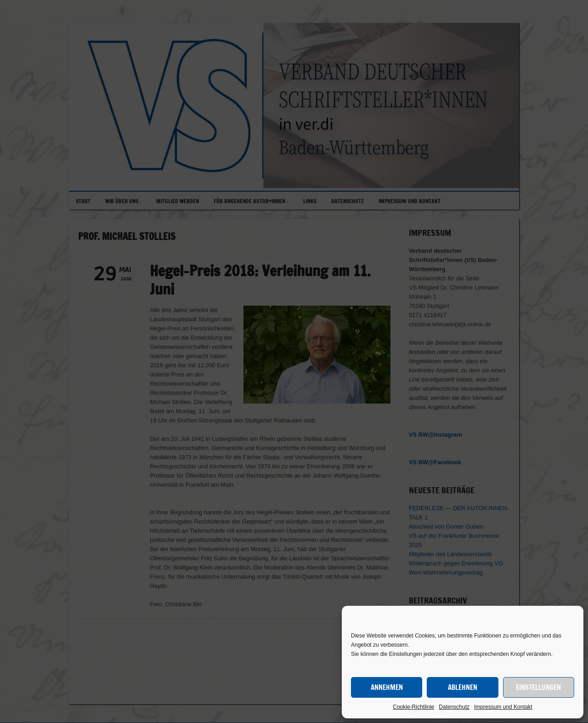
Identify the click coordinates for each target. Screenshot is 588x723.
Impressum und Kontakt (503, 707)
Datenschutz (454, 707)
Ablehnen (463, 687)
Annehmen (387, 687)
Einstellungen (538, 687)
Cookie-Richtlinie (413, 707)
